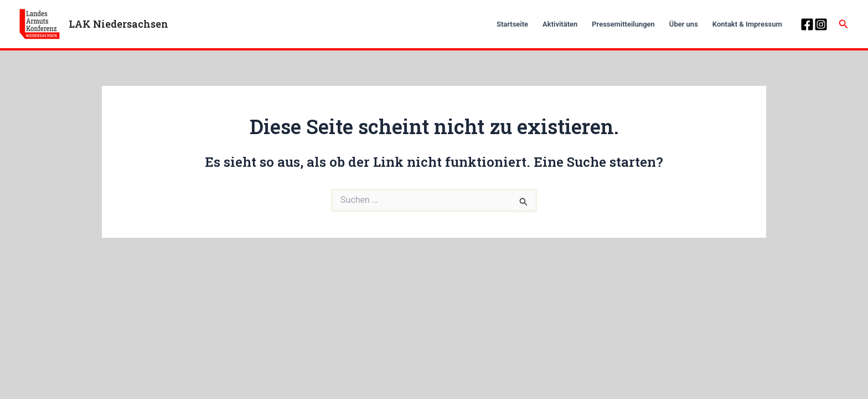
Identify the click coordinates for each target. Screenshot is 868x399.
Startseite (512, 24)
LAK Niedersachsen (118, 24)
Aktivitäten (560, 24)
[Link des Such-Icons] (844, 24)
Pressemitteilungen (623, 24)
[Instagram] (821, 24)
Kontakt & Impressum (747, 24)
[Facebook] (807, 24)
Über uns (684, 24)
